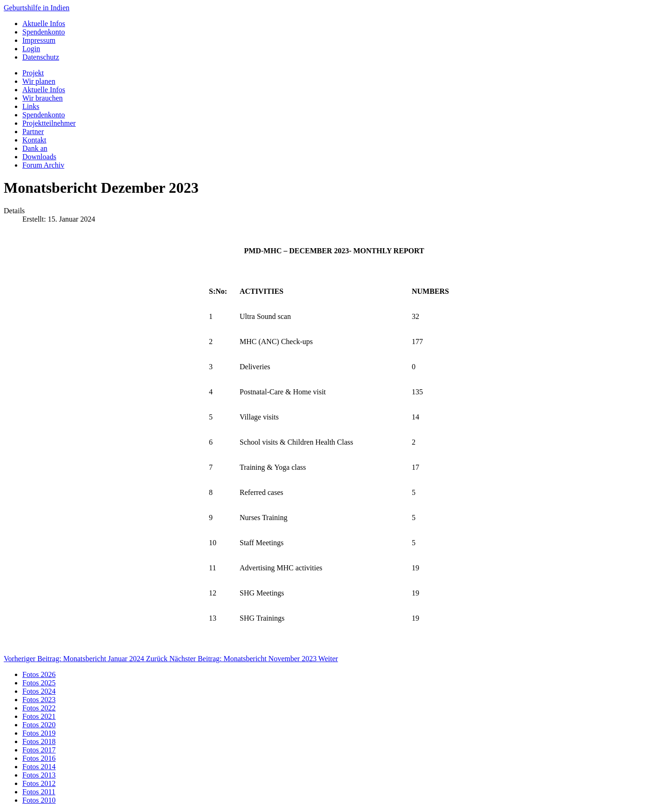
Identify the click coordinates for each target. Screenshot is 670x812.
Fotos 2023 (39, 700)
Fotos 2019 (39, 733)
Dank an (35, 148)
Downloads (39, 157)
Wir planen (39, 81)
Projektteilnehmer (49, 123)
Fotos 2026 (39, 674)
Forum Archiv (43, 165)
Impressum (39, 40)
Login (31, 49)
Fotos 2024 (39, 691)
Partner (33, 132)
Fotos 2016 (39, 758)
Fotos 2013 (39, 775)
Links (31, 106)
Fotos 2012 (39, 783)
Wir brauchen (43, 98)
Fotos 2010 (39, 800)
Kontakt (34, 140)
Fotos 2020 (39, 725)
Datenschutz (41, 57)
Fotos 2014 (39, 767)
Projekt (33, 73)
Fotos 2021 (39, 716)
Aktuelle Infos (44, 24)
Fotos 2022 (39, 708)
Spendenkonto (44, 32)
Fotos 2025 (39, 683)
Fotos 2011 (39, 792)
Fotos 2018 (39, 741)
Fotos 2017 (39, 750)
